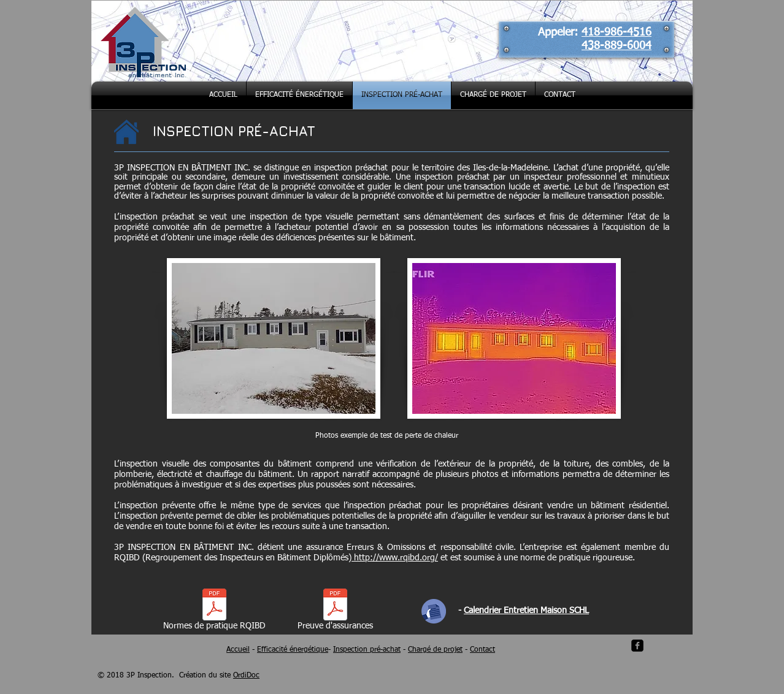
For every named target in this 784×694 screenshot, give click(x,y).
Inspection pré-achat (367, 650)
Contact (482, 650)
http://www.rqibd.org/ (395, 558)
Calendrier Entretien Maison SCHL (526, 611)
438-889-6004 (617, 46)
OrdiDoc (246, 676)
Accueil (238, 650)
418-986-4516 (617, 32)
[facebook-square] (637, 646)
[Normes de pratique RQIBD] (214, 612)
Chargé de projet (435, 650)
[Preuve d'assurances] (335, 612)
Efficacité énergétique (293, 650)
